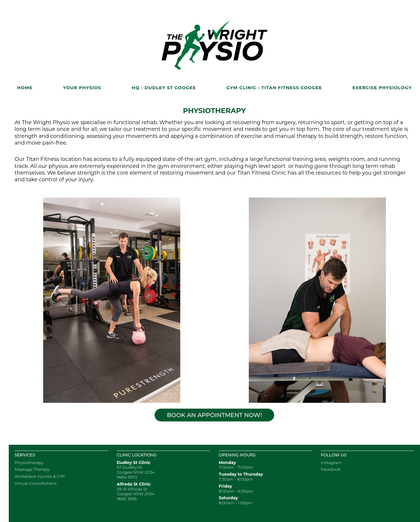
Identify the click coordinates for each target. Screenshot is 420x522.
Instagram (331, 463)
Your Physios (82, 88)
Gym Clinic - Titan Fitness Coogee (274, 88)
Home (25, 88)
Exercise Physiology (382, 88)
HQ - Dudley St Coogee (164, 88)
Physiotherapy (29, 463)
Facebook (331, 469)
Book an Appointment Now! (214, 415)
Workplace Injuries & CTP (40, 476)
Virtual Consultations (36, 483)
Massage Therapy (32, 469)
